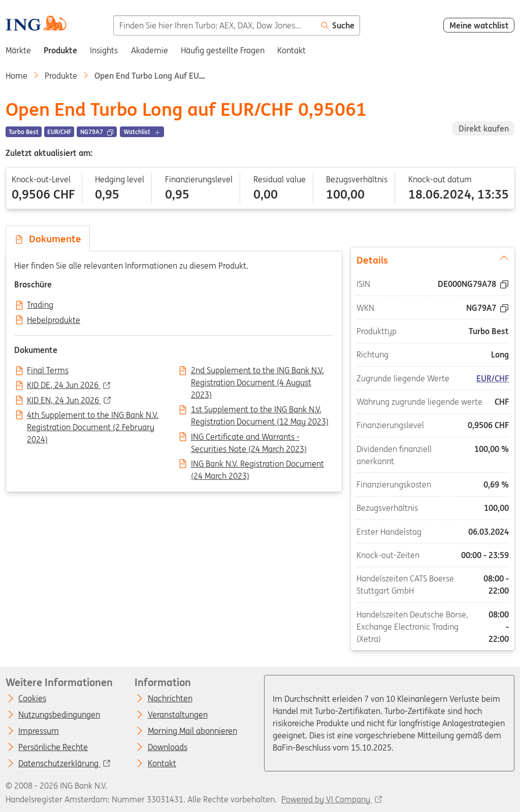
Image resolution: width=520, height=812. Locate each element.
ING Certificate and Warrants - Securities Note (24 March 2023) (249, 438)
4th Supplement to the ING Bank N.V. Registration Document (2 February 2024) (93, 416)
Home (17, 76)
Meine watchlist (479, 25)
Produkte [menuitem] (60, 50)
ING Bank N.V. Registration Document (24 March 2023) (257, 465)
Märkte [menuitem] (18, 50)
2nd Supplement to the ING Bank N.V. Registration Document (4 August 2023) (257, 371)
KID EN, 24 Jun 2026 (64, 401)
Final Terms (48, 371)
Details (432, 259)
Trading (40, 305)
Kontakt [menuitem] (291, 50)
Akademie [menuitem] (150, 50)
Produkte (61, 76)
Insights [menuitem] (104, 50)
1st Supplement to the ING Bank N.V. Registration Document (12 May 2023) (260, 410)
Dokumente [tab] (48, 239)
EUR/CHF (493, 378)
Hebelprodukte (54, 320)
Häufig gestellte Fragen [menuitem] (223, 50)
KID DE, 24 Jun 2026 (64, 385)
